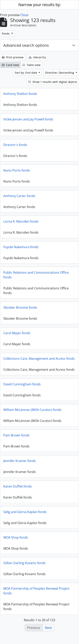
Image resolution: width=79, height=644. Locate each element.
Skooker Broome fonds (20, 307)
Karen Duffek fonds (18, 487)
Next (48, 628)
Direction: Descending (60, 73)
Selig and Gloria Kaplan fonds (25, 513)
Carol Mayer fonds (17, 333)
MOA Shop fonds (16, 539)
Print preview (13, 57)
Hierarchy (37, 57)
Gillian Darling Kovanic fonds (24, 564)
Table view (31, 65)
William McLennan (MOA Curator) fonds (32, 411)
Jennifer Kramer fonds (20, 462)
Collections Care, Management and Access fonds (39, 359)
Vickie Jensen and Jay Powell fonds (28, 119)
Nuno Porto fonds (17, 170)
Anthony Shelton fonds (20, 94)
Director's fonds (15, 145)
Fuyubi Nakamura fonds (21, 247)
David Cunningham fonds (22, 385)
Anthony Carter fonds (19, 196)
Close (24, 15)
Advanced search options (26, 45)
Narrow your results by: (40, 5)
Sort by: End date (26, 73)
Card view (10, 65)
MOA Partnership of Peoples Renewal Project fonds (36, 592)
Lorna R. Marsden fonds (21, 221)
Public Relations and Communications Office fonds (36, 275)
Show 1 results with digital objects (53, 82)
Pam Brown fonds (16, 436)
